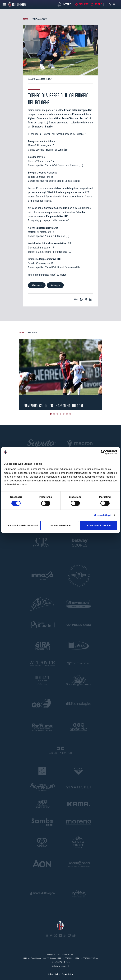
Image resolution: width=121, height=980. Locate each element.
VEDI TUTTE (33, 333)
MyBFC (67, 4)
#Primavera (37, 285)
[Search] (110, 4)
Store (98, 4)
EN (114, 4)
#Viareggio (55, 285)
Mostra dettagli (102, 515)
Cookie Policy (67, 974)
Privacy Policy (54, 974)
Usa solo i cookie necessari (22, 525)
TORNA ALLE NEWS (39, 19)
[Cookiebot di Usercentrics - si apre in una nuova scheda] (103, 452)
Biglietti (84, 4)
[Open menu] (4, 5)
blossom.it (65, 966)
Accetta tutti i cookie (99, 525)
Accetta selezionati (60, 525)
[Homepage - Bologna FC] (17, 4)
